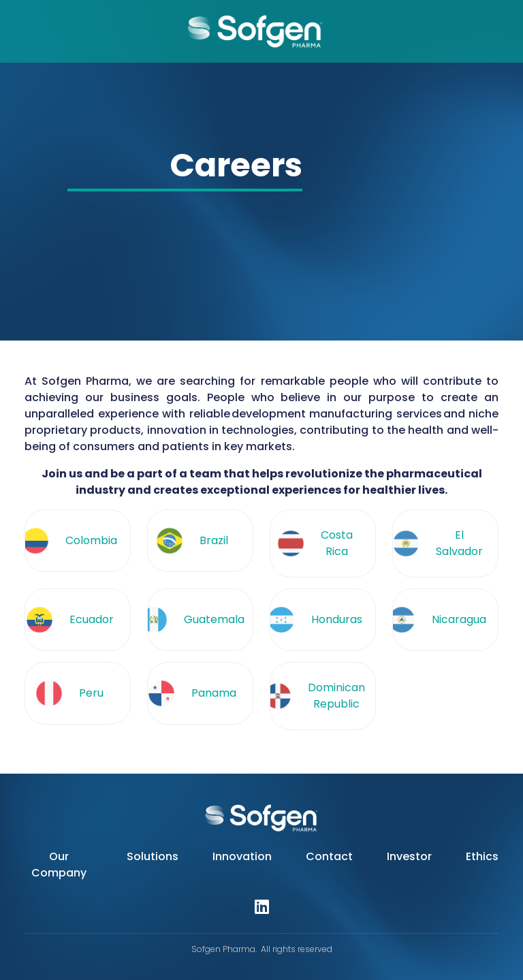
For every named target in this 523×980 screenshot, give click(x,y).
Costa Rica (337, 543)
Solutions (153, 856)
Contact (329, 856)
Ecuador (92, 619)
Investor (409, 856)
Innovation (242, 856)
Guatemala (214, 619)
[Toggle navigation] (16, 31)
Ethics (482, 856)
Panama (214, 693)
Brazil (214, 540)
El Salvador (459, 543)
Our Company (59, 865)
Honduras (337, 619)
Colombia (91, 540)
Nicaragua (459, 619)
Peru (91, 693)
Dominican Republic (336, 696)
